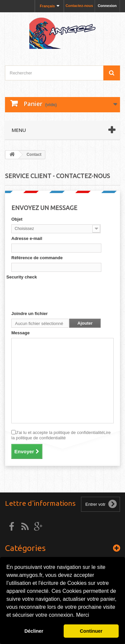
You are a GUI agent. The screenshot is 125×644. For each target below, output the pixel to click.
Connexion (107, 6)
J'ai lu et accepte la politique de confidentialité (61, 435)
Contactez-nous (79, 6)
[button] (92, 616)
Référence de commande (37, 258)
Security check (22, 277)
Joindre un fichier (29, 314)
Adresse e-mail (27, 238)
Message (20, 333)
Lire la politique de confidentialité (61, 435)
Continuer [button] (91, 631)
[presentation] (62, 295)
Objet (17, 219)
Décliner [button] (34, 631)
